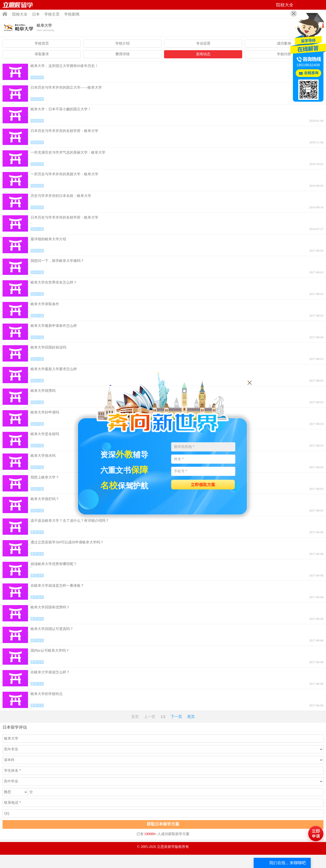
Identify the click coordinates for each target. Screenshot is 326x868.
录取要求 (42, 54)
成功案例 (284, 43)
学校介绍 (123, 43)
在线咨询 (311, 73)
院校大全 (20, 14)
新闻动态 (203, 54)
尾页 (191, 717)
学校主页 (52, 14)
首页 (18, 5)
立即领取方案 (203, 485)
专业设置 (203, 43)
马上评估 (316, 834)
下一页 (176, 717)
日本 (36, 14)
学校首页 (42, 43)
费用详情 (123, 54)
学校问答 (284, 54)
